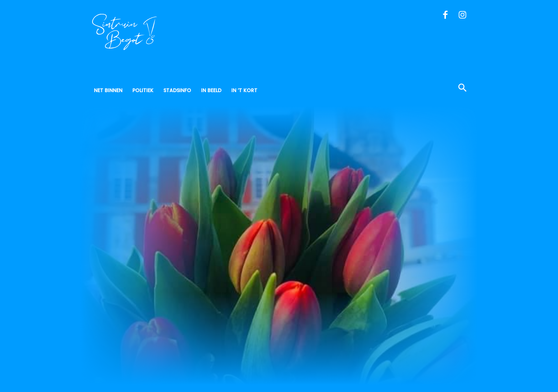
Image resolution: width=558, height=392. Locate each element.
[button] (428, 89)
